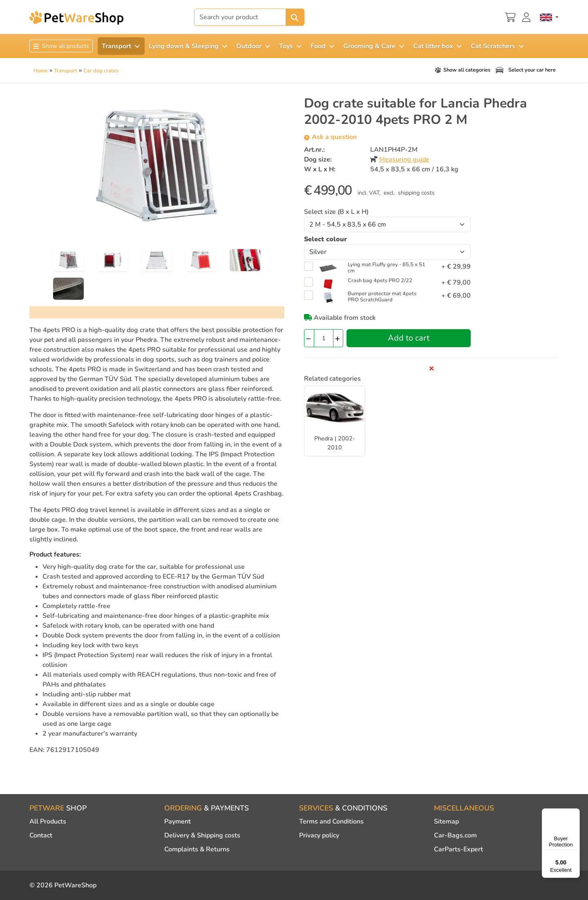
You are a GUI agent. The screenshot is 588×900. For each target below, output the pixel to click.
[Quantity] (324, 338)
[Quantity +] (338, 338)
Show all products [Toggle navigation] (61, 46)
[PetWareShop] (76, 18)
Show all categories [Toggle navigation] (462, 70)
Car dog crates (101, 71)
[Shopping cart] (510, 16)
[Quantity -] (309, 338)
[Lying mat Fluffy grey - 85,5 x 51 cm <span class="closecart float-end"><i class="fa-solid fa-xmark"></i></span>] (328, 268)
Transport (66, 71)
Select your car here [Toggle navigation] (525, 70)
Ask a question (330, 137)
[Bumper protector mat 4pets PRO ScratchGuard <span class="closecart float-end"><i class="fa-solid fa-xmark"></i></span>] (328, 297)
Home (41, 71)
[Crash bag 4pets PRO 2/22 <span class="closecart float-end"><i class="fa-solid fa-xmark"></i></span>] (328, 284)
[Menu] (575, 813)
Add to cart (409, 338)
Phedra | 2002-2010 (335, 443)
